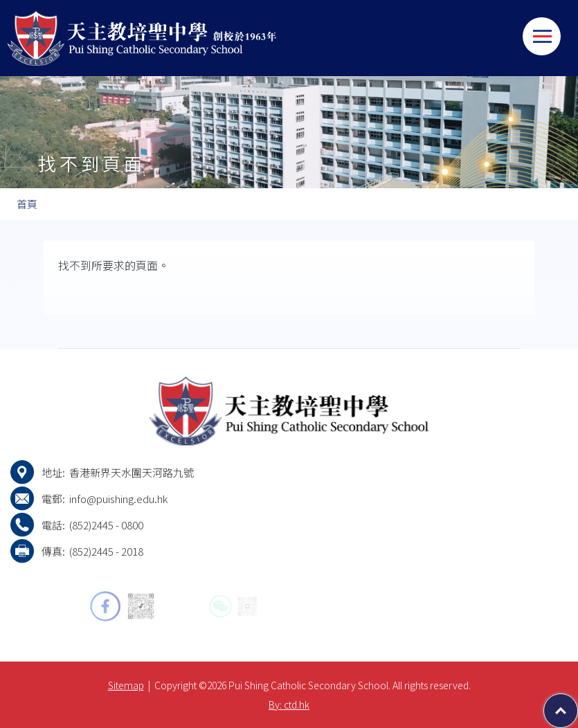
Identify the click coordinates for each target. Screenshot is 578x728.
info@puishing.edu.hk (118, 499)
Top (578, 704)
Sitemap (126, 685)
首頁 (27, 204)
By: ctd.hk (289, 704)
